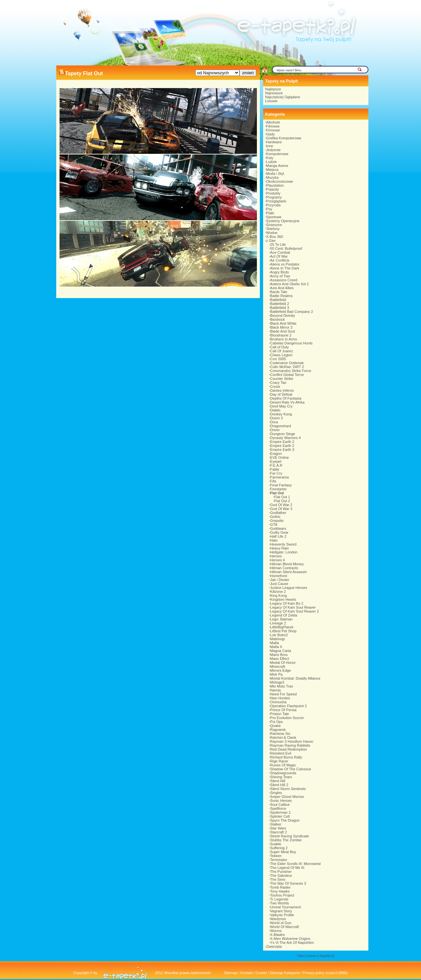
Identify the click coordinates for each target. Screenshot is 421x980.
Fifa (273, 481)
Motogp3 (277, 682)
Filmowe (273, 126)
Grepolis (277, 521)
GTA (274, 525)
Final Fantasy (281, 485)
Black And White (283, 323)
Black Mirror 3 (281, 327)
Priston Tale (279, 714)
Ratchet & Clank (283, 737)
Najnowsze (274, 93)
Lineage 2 (278, 623)
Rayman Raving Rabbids (290, 745)
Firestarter (278, 489)
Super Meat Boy (283, 852)
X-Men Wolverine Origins (290, 939)
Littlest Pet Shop (283, 631)
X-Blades (277, 935)
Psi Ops (276, 722)
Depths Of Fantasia (286, 398)
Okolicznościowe (280, 181)
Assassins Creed (284, 280)
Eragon (276, 454)
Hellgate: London (284, 552)
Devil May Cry (281, 406)
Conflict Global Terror (287, 375)
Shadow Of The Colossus (291, 769)
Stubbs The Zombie (286, 840)
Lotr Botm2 (279, 635)
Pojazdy (272, 189)
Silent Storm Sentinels (288, 789)
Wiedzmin (278, 919)
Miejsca (272, 170)
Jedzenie (273, 150)
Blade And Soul (282, 331)
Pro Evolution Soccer (287, 718)
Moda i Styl (275, 174)
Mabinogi (277, 639)
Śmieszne (274, 225)
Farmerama (279, 477)
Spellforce (278, 808)
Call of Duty (279, 347)
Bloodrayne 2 (281, 335)
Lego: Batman (281, 619)
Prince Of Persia (283, 710)
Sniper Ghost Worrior (287, 797)
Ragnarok (278, 730)
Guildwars (278, 528)
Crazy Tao (278, 383)
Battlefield (278, 300)
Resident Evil (281, 753)
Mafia (274, 643)
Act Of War (279, 256)
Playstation (275, 185)
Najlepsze (273, 89)
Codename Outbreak (287, 363)
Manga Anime (277, 166)
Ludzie (271, 162)
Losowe (271, 101)
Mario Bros (279, 655)
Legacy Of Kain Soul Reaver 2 (294, 611)
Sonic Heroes (281, 801)
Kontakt (246, 973)
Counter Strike (282, 379)
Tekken (276, 856)
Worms (276, 931)
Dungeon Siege (283, 434)
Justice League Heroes (289, 588)
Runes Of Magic (283, 765)
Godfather (278, 513)
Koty (270, 158)
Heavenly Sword (283, 544)
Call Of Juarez (282, 351)
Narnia (275, 690)
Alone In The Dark (285, 268)
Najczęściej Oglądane (283, 97)
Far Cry (276, 473)
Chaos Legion (281, 355)
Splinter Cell (280, 816)
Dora (274, 422)
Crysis (275, 386)
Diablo (275, 410)
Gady (270, 134)
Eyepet (276, 461)
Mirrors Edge (280, 670)
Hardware (274, 142)
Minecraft (277, 666)
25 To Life (278, 245)
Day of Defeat (281, 394)
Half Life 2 (278, 536)
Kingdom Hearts (283, 599)
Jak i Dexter (280, 580)
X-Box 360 (274, 237)
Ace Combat (280, 252)
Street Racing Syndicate (289, 836)
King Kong (278, 595)
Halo (274, 540)
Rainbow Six (280, 734)
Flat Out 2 (282, 501)
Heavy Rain (279, 548)
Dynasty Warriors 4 (285, 438)
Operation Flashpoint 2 (288, 706)
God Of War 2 (281, 505)
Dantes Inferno (282, 390)
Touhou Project (282, 895)
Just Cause (279, 584)
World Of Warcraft (284, 927)
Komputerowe (277, 154)
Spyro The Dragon (285, 820)
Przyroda (273, 205)
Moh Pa (276, 674)
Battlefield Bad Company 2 (291, 312)
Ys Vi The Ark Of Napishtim (292, 943)
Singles (276, 793)
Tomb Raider (280, 887)
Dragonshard (281, 426)
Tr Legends (279, 899)
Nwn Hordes (280, 698)
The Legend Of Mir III (287, 868)
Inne (270, 146)
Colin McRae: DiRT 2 (287, 367)
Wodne (272, 233)
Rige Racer (279, 761)
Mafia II (276, 647)
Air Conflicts (280, 260)
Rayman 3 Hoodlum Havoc (292, 741)
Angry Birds (279, 272)
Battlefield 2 (279, 304)
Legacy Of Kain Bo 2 (287, 603)
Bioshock (277, 319)
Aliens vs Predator (285, 264)
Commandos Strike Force (291, 371)
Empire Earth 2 (282, 442)
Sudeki (276, 844)
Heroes (276, 556)
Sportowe (274, 217)
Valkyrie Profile (282, 915)
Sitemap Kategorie (285, 973)
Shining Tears (281, 777)
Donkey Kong (281, 414)
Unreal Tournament (285, 907)
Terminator (279, 860)
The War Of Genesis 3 (288, 883)
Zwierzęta (274, 946)
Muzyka (272, 177)
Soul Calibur (280, 805)
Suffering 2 (279, 848)
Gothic (275, 517)
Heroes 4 (277, 560)
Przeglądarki (276, 201)
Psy (269, 209)
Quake (275, 726)
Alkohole (273, 122)
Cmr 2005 (278, 359)
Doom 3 (276, 418)
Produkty (273, 193)
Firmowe (273, 130)
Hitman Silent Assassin (288, 572)
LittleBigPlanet (282, 627)
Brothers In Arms (284, 339)
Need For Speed (283, 694)
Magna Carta (281, 651)
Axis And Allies (282, 288)
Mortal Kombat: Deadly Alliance (295, 678)
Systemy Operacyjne (283, 221)
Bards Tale (279, 292)
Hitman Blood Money (287, 564)
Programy (274, 197)
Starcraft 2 (278, 832)
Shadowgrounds (283, 773)
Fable (275, 469)
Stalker (276, 824)
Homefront (278, 576)
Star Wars (278, 828)
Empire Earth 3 (282, 450)
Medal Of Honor (283, 663)
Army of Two (280, 276)
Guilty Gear (279, 532)
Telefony (273, 229)
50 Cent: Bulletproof (286, 248)
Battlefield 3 (279, 308)
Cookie (261, 973)
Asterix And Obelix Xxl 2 (289, 284)
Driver (275, 430)
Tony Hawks (280, 891)
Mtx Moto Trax (282, 686)
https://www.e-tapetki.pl (316, 956)
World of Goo (281, 923)
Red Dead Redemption (288, 749)
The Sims (278, 879)
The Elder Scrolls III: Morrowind (295, 864)
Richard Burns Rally (286, 757)
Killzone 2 (278, 592)
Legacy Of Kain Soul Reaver (293, 607)
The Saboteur (281, 875)
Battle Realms (281, 296)
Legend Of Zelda (284, 615)
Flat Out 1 (282, 497)
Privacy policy (314, 973)
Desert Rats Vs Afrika (287, 402)
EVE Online (279, 457)
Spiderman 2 (280, 812)
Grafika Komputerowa (284, 138)
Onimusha (278, 702)
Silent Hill (278, 781)
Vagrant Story (281, 911)
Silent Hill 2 (279, 785)
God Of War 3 (281, 509)
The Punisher (281, 872)
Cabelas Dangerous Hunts (291, 343)
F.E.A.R (276, 465)
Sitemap (231, 973)
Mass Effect (279, 659)
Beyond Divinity (283, 315)
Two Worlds (279, 903)
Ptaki (270, 213)
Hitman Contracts (284, 568)
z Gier (271, 241)
